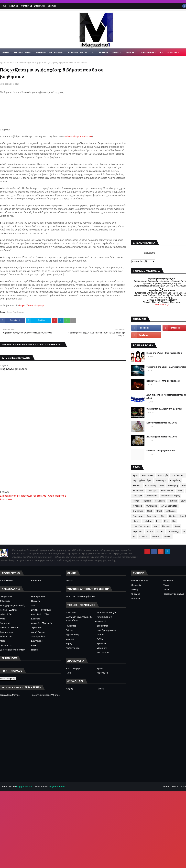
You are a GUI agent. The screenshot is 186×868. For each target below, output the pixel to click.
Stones (160, 531)
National (166, 526)
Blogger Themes (24, 787)
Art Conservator (169, 506)
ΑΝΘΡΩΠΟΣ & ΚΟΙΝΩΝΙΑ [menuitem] (49, 52)
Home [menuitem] (6, 52)
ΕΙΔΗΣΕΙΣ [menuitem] (172, 52)
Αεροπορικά (103, 673)
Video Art (144, 536)
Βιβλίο (100, 639)
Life (174, 521)
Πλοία (68, 673)
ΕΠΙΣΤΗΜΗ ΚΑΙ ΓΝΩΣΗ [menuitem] (80, 52)
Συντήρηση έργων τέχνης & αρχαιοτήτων (79, 619)
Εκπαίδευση (151, 485)
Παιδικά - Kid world (10, 628)
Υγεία (3, 619)
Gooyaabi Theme (56, 787)
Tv (134, 536)
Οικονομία (137, 496)
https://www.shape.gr (31, 306)
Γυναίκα (101, 689)
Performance (73, 648)
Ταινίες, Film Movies (10, 695)
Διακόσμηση (161, 480)
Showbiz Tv (6, 645)
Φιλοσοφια (138, 506)
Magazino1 (6, 84)
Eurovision (152, 516)
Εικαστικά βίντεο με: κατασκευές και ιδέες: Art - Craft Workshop (33, 496)
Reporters (138, 531)
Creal (159, 511)
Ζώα (162, 485)
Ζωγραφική (173, 485)
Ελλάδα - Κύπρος (140, 581)
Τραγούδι (101, 644)
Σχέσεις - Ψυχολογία (41, 610)
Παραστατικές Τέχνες (170, 496)
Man (156, 526)
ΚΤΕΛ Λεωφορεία (74, 668)
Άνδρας (69, 689)
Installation (103, 652)
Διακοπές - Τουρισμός (42, 623)
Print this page (8, 679)
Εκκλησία (137, 485)
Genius (173, 516)
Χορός (69, 644)
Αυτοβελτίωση (38, 632)
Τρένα (100, 668)
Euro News (138, 516)
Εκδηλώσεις (175, 480)
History (136, 521)
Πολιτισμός (160, 501)
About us (14, 6)
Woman (156, 536)
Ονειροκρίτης (152, 496)
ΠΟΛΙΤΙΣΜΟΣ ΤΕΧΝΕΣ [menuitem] (109, 52)
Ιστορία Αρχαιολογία (106, 612)
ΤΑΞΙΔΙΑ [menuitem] (130, 52)
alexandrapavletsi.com (79, 137)
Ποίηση (69, 630)
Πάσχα (136, 501)
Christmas (138, 511)
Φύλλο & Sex (6, 614)
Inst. (158, 521)
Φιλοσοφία (5, 601)
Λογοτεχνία (152, 491)
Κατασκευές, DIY (105, 617)
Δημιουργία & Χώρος (142, 480)
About (175, 787)
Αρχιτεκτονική (72, 635)
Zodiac (168, 536)
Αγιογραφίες (6, 499)
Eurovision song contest (13, 650)
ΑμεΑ (135, 475)
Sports (150, 531)
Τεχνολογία (36, 628)
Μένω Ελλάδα (167, 491)
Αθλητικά (136, 598)
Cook (150, 511)
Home (3, 6)
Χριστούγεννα (6, 632)
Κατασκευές (138, 491)
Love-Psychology (22, 63)
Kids (166, 521)
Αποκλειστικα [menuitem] (22, 52)
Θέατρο (100, 635)
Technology (173, 531)
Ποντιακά (173, 501)
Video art (102, 648)
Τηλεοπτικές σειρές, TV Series (45, 695)
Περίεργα (147, 501)
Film (163, 516)
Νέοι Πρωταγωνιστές (107, 630)
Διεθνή (134, 589)
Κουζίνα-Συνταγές (9, 610)
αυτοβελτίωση (178, 475)
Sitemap (52, 6)
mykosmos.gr (162, 304)
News (177, 526)
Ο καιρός (136, 594)
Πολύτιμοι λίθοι (38, 597)
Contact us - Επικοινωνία (33, 6)
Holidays (148, 521)
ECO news (171, 511)
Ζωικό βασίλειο (38, 636)
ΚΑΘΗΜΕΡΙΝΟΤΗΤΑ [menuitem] (151, 52)
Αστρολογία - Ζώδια (41, 614)
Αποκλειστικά (148, 475)
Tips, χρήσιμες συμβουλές (12, 605)
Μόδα (180, 491)
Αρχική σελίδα (6, 63)
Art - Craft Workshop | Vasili (80, 597)
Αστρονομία (163, 475)
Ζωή (33, 605)
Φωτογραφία (152, 506)
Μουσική (70, 639)
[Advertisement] (63, 467)
